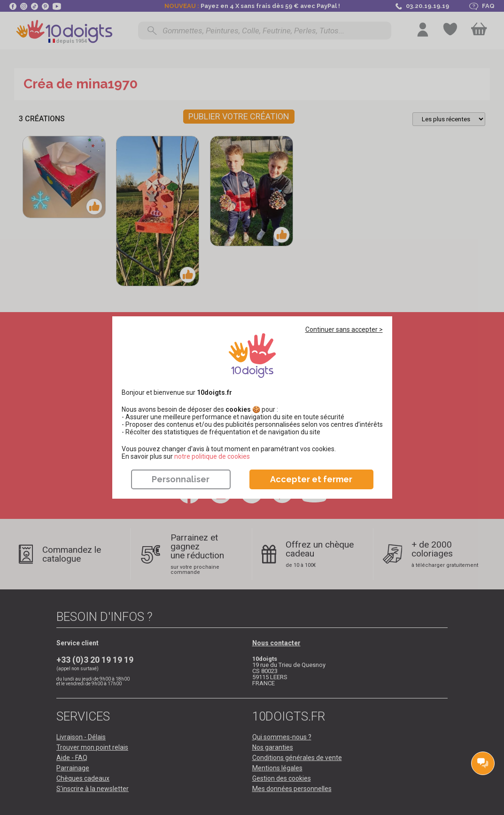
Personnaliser (181, 479)
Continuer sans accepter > (344, 329)
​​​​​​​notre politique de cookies (212, 456)
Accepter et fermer (311, 479)
